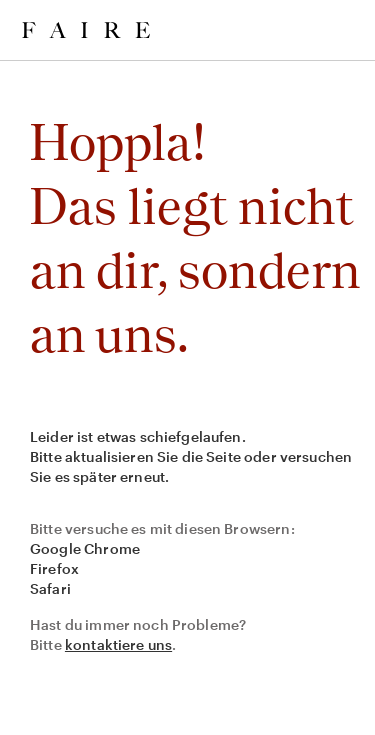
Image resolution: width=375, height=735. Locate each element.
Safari (50, 588)
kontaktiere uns (118, 644)
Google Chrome (85, 548)
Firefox (54, 568)
